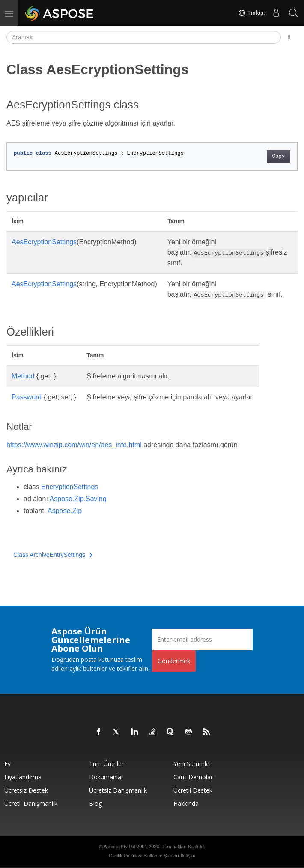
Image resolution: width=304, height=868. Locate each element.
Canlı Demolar (193, 777)
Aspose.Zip (65, 511)
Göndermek (174, 661)
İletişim (188, 856)
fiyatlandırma (23, 777)
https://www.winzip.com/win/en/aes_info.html (74, 445)
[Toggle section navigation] (289, 37)
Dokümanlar (106, 777)
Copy (279, 156)
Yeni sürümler (192, 764)
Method (23, 376)
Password (27, 397)
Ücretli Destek (193, 790)
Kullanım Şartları (162, 856)
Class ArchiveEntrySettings (53, 555)
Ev (7, 764)
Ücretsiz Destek (26, 790)
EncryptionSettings (70, 487)
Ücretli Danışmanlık (31, 803)
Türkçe (252, 13)
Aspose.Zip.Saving (78, 499)
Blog (95, 803)
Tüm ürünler (106, 764)
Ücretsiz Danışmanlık (118, 790)
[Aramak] (144, 37)
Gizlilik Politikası (126, 856)
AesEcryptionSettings (44, 242)
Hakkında (186, 803)
